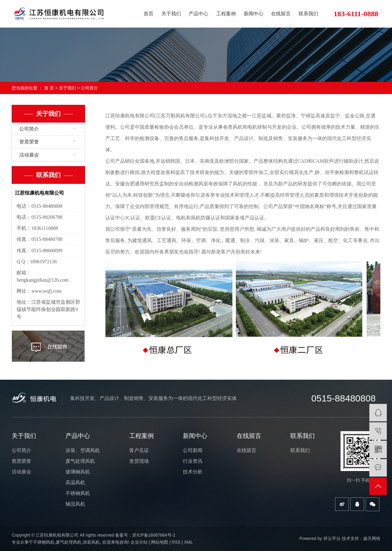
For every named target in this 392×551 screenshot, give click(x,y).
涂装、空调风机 (83, 450)
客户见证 (139, 450)
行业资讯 (193, 461)
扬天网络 (372, 538)
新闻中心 (254, 14)
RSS (176, 542)
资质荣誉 (29, 142)
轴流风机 (75, 504)
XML (188, 542)
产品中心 (198, 14)
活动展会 (29, 155)
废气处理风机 (80, 461)
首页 (149, 14)
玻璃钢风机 (78, 472)
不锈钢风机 (78, 493)
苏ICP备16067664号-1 (154, 535)
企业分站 (139, 542)
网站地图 (160, 542)
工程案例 (226, 14)
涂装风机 (91, 542)
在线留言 (281, 14)
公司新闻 (193, 450)
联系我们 (308, 14)
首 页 (49, 88)
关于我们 (171, 14)
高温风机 (75, 483)
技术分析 (193, 472)
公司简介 (29, 129)
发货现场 (139, 461)
